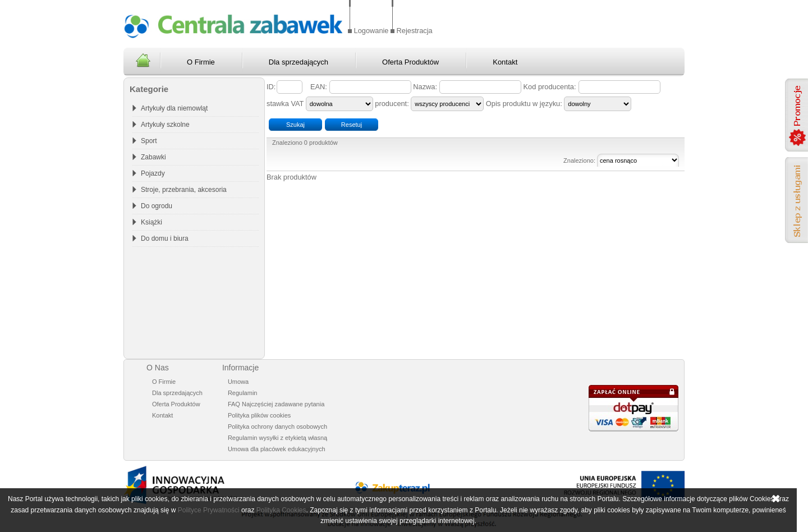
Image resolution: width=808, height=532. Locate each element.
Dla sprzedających (299, 62)
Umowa (238, 382)
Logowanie (371, 31)
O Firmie (201, 62)
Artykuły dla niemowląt (174, 108)
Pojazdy (153, 173)
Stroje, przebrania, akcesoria (184, 190)
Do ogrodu (157, 206)
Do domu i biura (165, 239)
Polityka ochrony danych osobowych (277, 426)
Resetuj (352, 125)
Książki (151, 222)
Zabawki (153, 157)
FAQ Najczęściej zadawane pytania (276, 404)
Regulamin (243, 393)
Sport (149, 141)
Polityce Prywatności (209, 510)
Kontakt (505, 62)
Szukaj (295, 125)
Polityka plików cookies (260, 415)
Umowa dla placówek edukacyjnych (277, 449)
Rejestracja (415, 31)
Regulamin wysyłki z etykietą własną (277, 438)
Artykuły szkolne (165, 125)
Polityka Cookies (281, 510)
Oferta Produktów (410, 62)
